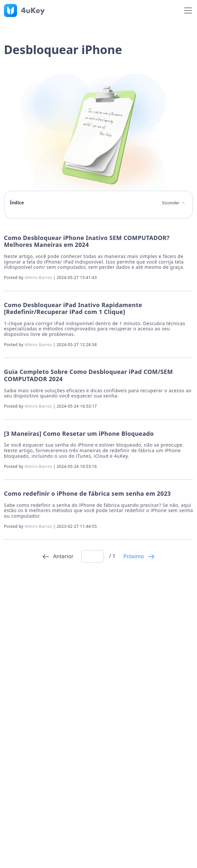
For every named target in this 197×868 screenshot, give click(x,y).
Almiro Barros (38, 277)
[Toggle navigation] (188, 10)
